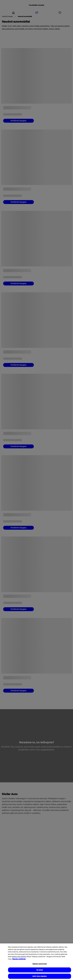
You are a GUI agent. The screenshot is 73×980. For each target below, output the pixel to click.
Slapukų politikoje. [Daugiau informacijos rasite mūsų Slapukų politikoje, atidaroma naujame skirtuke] (19, 959)
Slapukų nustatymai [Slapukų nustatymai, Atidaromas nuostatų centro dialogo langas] (40, 964)
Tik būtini (40, 970)
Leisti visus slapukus (40, 976)
